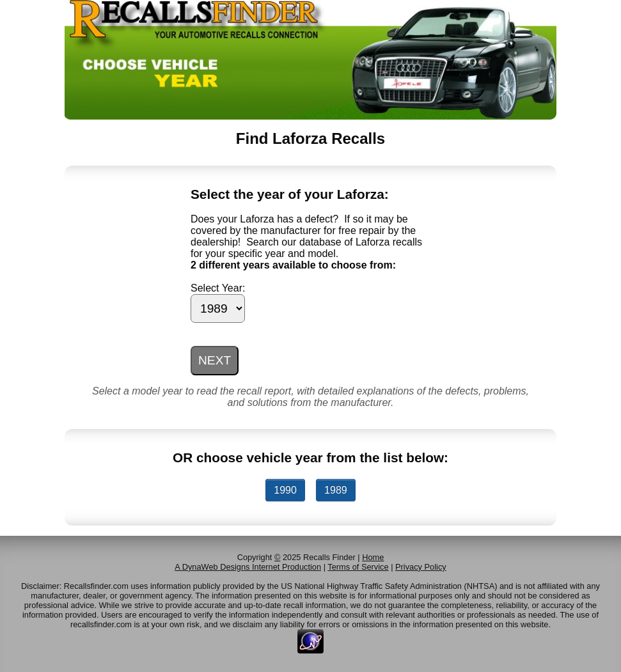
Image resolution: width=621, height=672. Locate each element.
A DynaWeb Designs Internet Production (248, 567)
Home (373, 557)
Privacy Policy (421, 567)
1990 (285, 490)
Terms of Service (358, 567)
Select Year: (218, 288)
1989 (336, 490)
